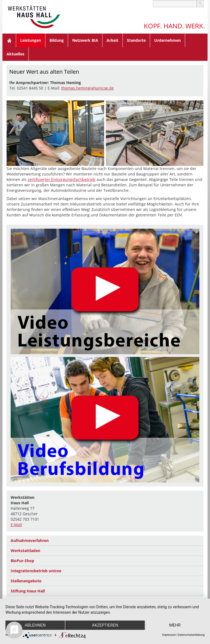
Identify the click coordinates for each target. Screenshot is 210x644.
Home (9, 40)
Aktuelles (15, 54)
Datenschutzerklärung (191, 635)
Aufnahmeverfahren (30, 540)
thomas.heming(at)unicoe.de (87, 88)
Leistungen (31, 40)
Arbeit (113, 40)
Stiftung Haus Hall (28, 591)
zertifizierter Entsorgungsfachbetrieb (62, 179)
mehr (175, 625)
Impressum (169, 635)
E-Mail (16, 525)
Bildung (57, 40)
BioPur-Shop (22, 561)
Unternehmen (167, 40)
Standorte (136, 40)
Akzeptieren (105, 625)
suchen (200, 4)
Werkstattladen (25, 551)
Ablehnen (35, 625)
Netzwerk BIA (85, 40)
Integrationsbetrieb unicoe (36, 571)
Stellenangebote (26, 581)
